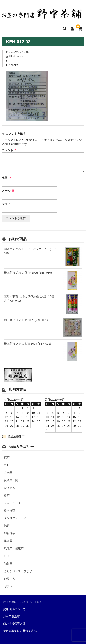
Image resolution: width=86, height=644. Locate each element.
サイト (6, 204)
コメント (9, 150)
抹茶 (7, 526)
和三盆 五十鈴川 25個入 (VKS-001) (26, 320)
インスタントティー (17, 518)
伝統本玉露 (11, 480)
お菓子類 (10, 579)
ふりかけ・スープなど (18, 571)
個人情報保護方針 (14, 624)
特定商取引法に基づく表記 (20, 631)
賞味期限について (14, 609)
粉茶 (7, 495)
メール (8, 191)
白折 (7, 465)
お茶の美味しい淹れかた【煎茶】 (24, 602)
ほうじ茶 (10, 488)
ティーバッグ (12, 503)
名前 (7, 178)
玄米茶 (8, 473)
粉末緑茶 (10, 510)
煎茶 (7, 457)
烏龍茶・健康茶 (14, 548)
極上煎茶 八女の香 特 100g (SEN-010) (28, 273)
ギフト (8, 586)
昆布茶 (8, 541)
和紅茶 (8, 564)
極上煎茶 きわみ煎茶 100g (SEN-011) (27, 344)
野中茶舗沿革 (11, 616)
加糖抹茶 (10, 533)
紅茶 (7, 556)
